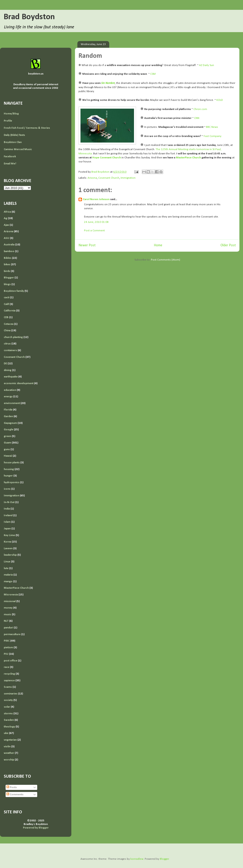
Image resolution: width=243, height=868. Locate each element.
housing (9, 469)
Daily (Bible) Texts (14, 135)
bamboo (9, 251)
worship (9, 760)
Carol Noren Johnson (96, 199)
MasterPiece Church (16, 588)
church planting (13, 337)
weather (9, 753)
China (7, 330)
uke (6, 733)
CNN (197, 118)
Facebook (10, 156)
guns (7, 449)
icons (7, 489)
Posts (12, 787)
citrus (7, 344)
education (10, 390)
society (8, 700)
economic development (19, 383)
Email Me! (10, 164)
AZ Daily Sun (207, 65)
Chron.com (200, 109)
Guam (7, 443)
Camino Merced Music (18, 149)
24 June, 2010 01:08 (96, 222)
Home (158, 245)
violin (7, 747)
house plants (12, 463)
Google (8, 430)
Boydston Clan (13, 142)
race (6, 667)
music (7, 614)
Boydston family (14, 291)
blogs (7, 284)
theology (9, 727)
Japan (7, 529)
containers (10, 350)
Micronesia (11, 595)
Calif (6, 304)
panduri (8, 628)
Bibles (8, 258)
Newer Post (87, 245)
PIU (6, 654)
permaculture (12, 634)
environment (12, 403)
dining (8, 370)
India (7, 509)
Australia (9, 245)
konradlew (137, 859)
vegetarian (10, 740)
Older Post (228, 245)
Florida (8, 410)
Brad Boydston (29, 17)
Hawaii (8, 456)
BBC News (212, 127)
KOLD (220, 100)
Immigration (128, 178)
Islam (7, 522)
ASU (6, 238)
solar (7, 707)
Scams (8, 687)
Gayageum (10, 423)
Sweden (9, 720)
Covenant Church (109, 178)
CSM (153, 74)
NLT (6, 621)
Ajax (6, 225)
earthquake (11, 377)
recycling (9, 674)
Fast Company (213, 136)
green (7, 436)
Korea (7, 542)
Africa (7, 212)
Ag (5, 218)
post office (10, 661)
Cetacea (9, 324)
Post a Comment (94, 231)
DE (5, 364)
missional (10, 601)
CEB (6, 317)
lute (6, 568)
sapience (9, 681)
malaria (8, 575)
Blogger (9, 278)
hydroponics (12, 482)
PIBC (7, 641)
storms (8, 714)
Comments (15, 794)
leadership (10, 555)
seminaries (11, 694)
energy (8, 397)
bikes (7, 264)
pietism (8, 647)
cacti (7, 297)
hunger (8, 476)
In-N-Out (9, 502)
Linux (7, 562)
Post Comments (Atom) (166, 260)
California (10, 311)
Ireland (8, 515)
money (8, 608)
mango (8, 581)
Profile (8, 121)
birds (7, 271)
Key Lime (9, 535)
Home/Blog (11, 114)
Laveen (8, 548)
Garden (8, 416)
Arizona (92, 178)
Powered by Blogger (36, 828)
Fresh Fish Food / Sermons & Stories (27, 128)
